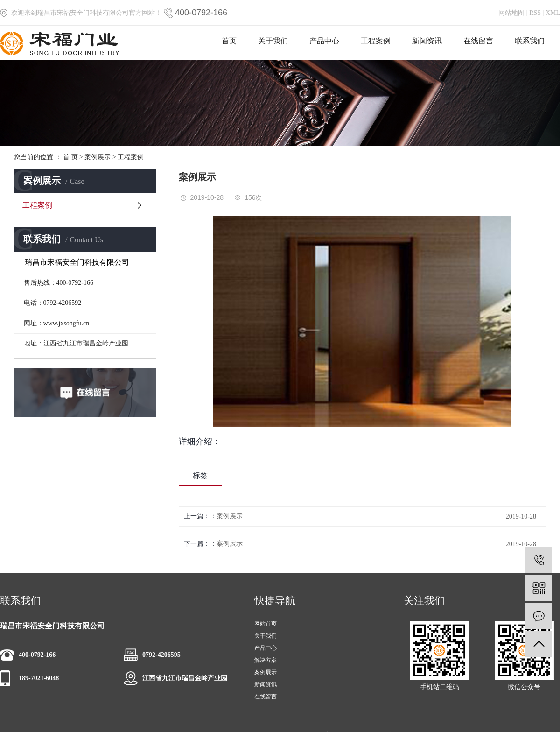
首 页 (70, 157)
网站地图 (511, 13)
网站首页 (266, 624)
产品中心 (324, 41)
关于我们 (273, 41)
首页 (229, 41)
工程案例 (376, 41)
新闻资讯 (427, 41)
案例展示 (98, 157)
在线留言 (478, 41)
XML (553, 13)
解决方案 (266, 660)
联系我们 (530, 41)
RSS (535, 13)
